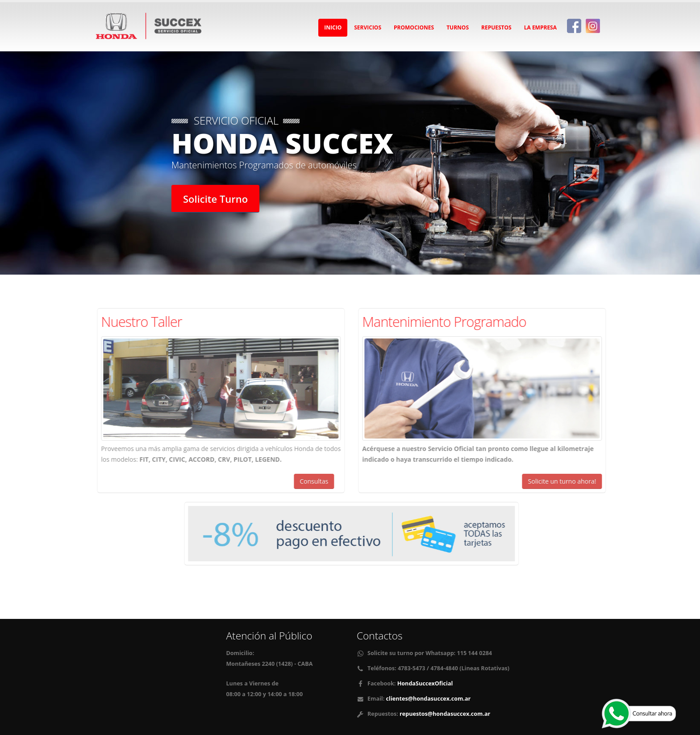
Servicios (368, 27)
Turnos (458, 27)
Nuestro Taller (144, 322)
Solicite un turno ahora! (565, 481)
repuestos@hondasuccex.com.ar (445, 714)
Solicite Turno (215, 199)
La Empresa (540, 27)
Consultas (317, 481)
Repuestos (496, 27)
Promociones (414, 27)
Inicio (333, 27)
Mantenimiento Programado (447, 322)
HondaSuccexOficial (424, 683)
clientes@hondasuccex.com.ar (429, 699)
